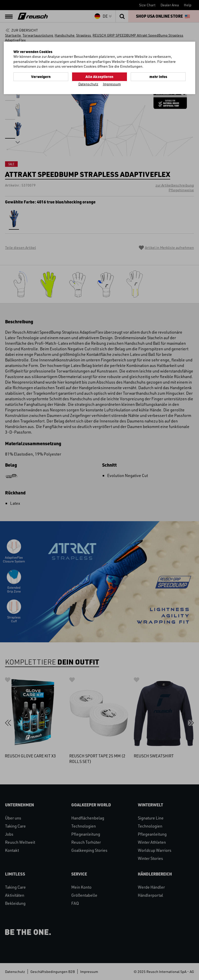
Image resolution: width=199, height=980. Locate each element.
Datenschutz (88, 84)
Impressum (112, 84)
